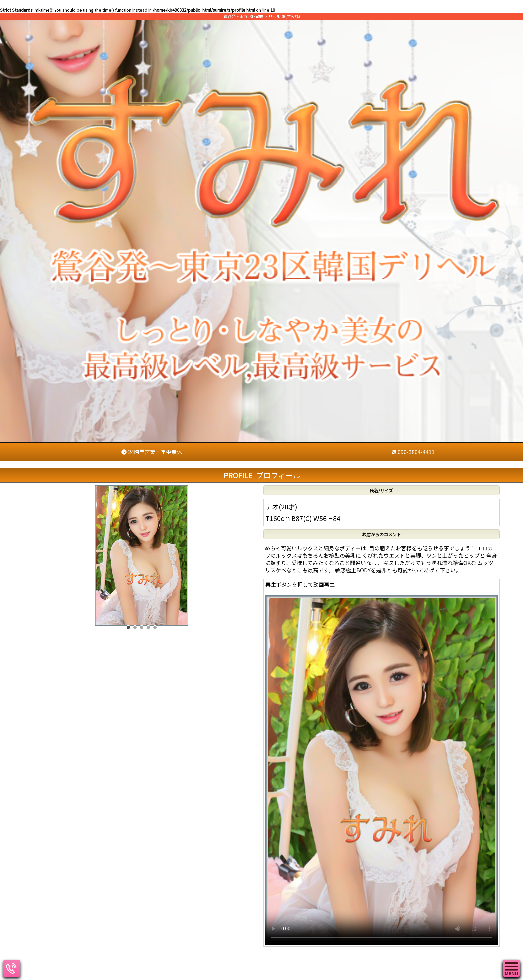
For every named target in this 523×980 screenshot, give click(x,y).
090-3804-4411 (413, 452)
